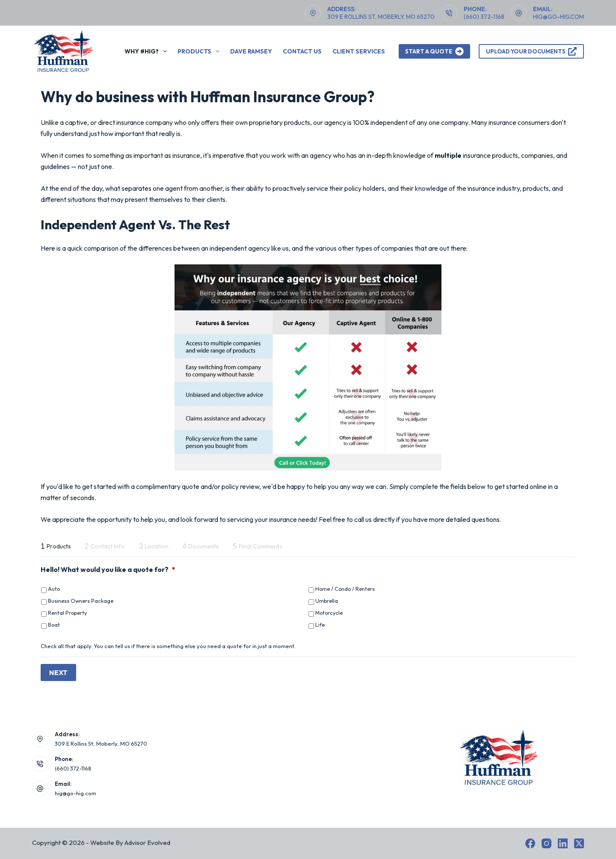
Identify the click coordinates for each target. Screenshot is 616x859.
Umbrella (327, 601)
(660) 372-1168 (484, 17)
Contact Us (302, 51)
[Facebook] (530, 843)
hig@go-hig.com (558, 17)
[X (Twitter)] (579, 843)
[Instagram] (546, 843)
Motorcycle (329, 613)
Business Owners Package (81, 601)
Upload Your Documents (532, 51)
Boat (54, 625)
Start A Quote (434, 51)
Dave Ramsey (251, 51)
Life (320, 625)
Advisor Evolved (147, 843)
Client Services (359, 51)
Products (200, 51)
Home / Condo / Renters (345, 589)
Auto (54, 589)
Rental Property (67, 613)
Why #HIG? (147, 51)
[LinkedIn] (563, 843)
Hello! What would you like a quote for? (108, 569)
